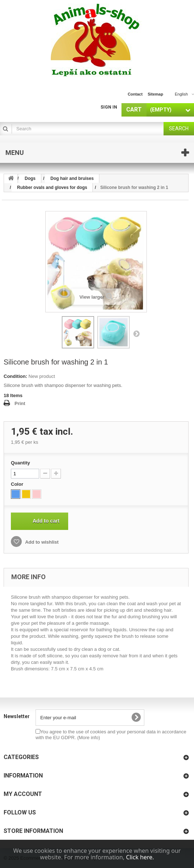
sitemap (155, 94)
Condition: (15, 376)
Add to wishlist (41, 542)
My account (23, 794)
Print (20, 403)
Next (136, 333)
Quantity (20, 463)
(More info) (89, 738)
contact (135, 94)
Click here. (140, 857)
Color (18, 484)
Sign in (109, 107)
